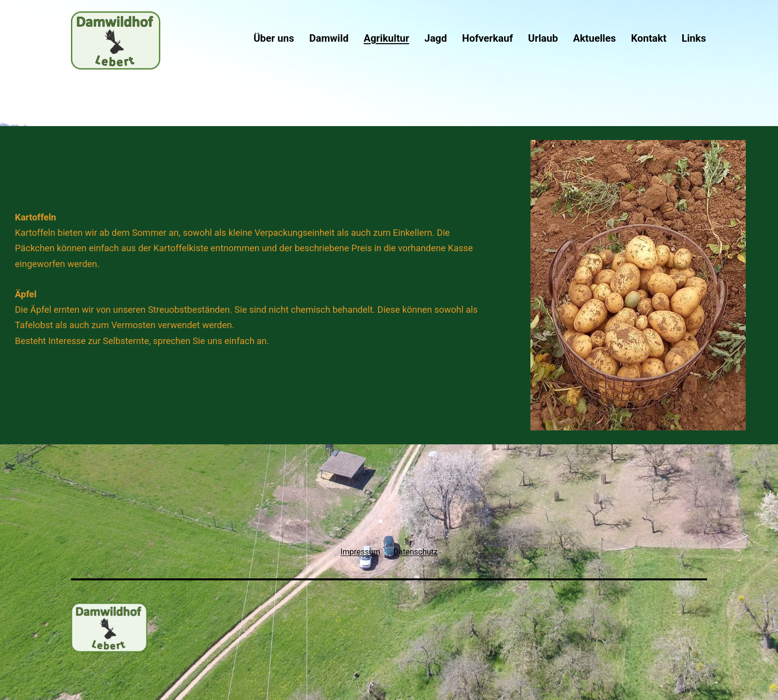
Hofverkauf (487, 38)
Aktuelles (594, 38)
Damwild (329, 38)
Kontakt (649, 38)
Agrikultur (387, 38)
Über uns (274, 38)
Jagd (435, 38)
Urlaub (543, 38)
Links (694, 38)
